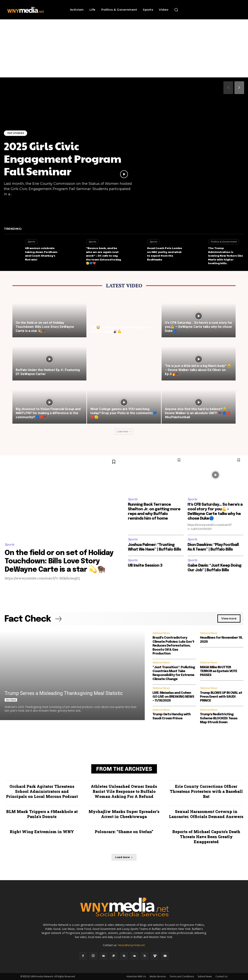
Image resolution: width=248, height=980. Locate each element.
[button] (176, 10)
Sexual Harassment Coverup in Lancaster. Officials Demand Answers (206, 814)
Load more (124, 432)
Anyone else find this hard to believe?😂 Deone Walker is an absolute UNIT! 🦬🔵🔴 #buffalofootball (198, 413)
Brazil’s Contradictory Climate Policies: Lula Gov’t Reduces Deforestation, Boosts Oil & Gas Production (173, 646)
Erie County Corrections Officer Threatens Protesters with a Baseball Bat (206, 791)
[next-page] (239, 88)
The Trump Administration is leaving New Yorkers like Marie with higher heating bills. (226, 255)
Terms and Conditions (182, 976)
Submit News (205, 976)
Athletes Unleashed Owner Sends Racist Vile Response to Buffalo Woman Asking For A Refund (124, 791)
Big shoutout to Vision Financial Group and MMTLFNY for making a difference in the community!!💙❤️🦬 (48, 413)
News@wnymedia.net (131, 945)
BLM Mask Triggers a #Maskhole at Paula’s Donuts (42, 814)
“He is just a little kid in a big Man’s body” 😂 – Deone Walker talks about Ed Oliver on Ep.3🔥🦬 (198, 370)
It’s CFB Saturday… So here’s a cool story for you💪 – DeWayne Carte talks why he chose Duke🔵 (199, 327)
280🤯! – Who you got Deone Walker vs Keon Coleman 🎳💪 (120, 329)
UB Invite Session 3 (145, 566)
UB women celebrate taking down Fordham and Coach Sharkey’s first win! (41, 254)
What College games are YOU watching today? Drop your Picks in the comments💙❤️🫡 (124, 413)
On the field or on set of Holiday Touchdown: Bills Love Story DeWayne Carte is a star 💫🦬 (45, 327)
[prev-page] (228, 88)
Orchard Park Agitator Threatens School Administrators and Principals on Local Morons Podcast (42, 791)
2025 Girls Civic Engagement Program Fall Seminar (63, 158)
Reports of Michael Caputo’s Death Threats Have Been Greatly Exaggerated (206, 837)
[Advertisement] (124, 48)
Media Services (158, 976)
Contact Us (221, 976)
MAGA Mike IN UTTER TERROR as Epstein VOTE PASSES (219, 671)
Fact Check (11, 700)
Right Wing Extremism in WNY (42, 832)
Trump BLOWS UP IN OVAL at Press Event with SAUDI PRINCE (221, 697)
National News (161, 633)
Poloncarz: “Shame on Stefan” (124, 832)
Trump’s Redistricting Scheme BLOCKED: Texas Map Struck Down (219, 718)
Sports (31, 242)
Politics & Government (224, 242)
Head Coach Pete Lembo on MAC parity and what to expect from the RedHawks (165, 254)
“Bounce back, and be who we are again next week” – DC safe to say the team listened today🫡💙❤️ (104, 255)
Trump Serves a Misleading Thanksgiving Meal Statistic (64, 693)
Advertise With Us (136, 976)
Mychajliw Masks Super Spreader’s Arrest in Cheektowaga (124, 814)
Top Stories (16, 133)
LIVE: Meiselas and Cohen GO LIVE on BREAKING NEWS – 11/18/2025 (173, 697)
